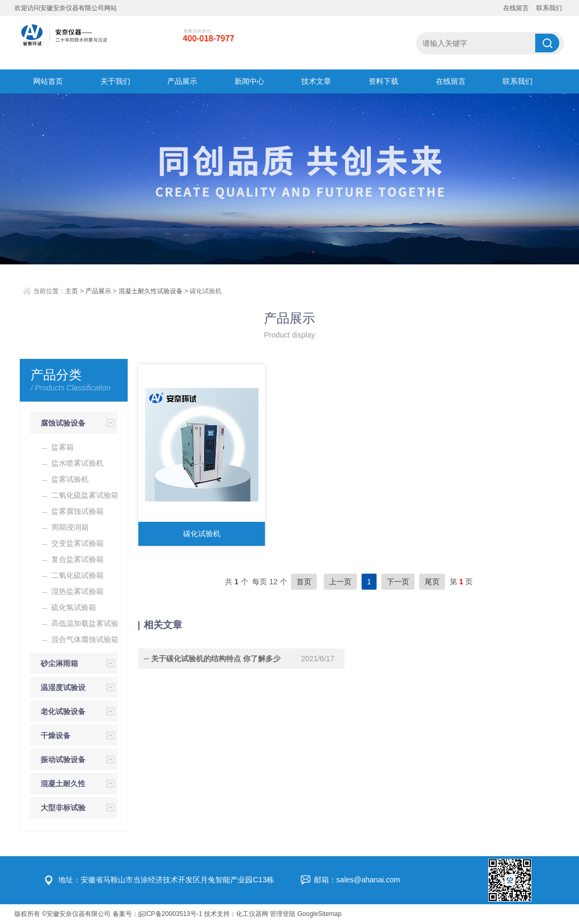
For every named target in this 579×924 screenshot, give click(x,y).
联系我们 (549, 8)
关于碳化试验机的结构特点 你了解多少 (214, 659)
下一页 (398, 582)
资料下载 (384, 81)
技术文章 (316, 81)
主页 (72, 291)
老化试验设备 (63, 711)
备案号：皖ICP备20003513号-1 (158, 914)
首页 (304, 582)
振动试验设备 (63, 759)
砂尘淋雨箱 (59, 663)
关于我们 (115, 81)
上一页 (340, 582)
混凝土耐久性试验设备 (151, 291)
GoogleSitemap (320, 914)
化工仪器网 (252, 914)
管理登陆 (283, 914)
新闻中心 (249, 81)
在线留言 (516, 8)
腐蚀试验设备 (63, 423)
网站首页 (48, 81)
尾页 (432, 582)
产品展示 (182, 81)
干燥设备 (56, 735)
